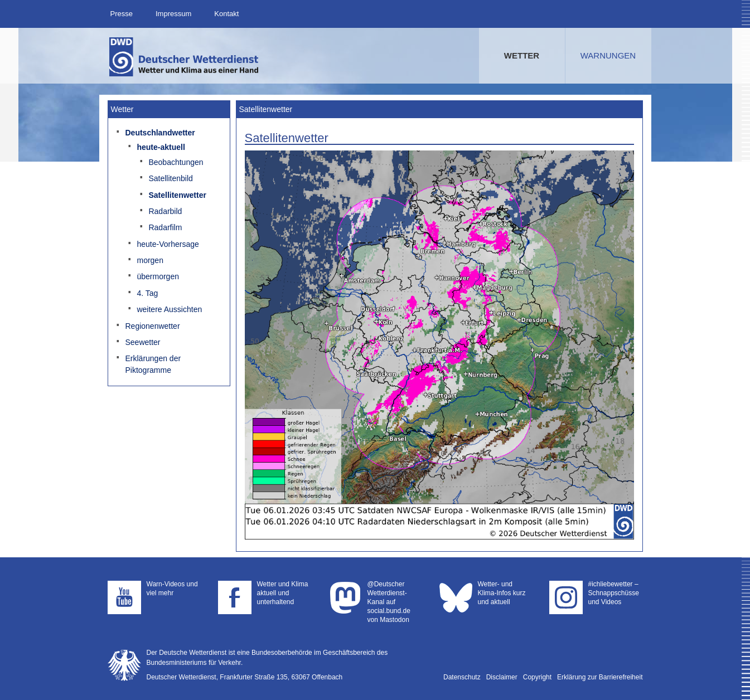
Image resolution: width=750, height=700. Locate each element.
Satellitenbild (170, 178)
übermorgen (158, 276)
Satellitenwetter (177, 195)
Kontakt (226, 14)
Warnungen (608, 55)
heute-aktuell (161, 147)
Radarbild (165, 211)
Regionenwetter (152, 326)
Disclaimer (502, 677)
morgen (150, 260)
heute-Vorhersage (168, 244)
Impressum (173, 14)
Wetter (522, 55)
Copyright (537, 677)
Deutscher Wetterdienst (185, 57)
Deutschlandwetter (160, 133)
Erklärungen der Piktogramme (153, 364)
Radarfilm (165, 227)
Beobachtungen (176, 162)
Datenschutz (462, 677)
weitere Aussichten (169, 309)
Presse (122, 14)
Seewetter (142, 342)
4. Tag (147, 293)
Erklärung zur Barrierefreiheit (600, 677)
